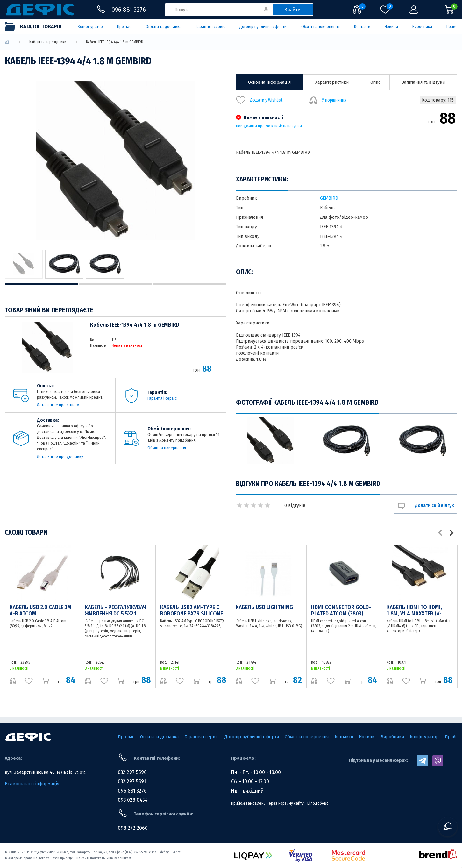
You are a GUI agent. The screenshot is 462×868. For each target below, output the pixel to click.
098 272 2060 (133, 828)
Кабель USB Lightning (264, 607)
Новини (391, 27)
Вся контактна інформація (32, 784)
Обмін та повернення (320, 27)
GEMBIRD (329, 198)
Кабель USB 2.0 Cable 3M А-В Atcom (40, 610)
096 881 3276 (132, 791)
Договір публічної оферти (263, 27)
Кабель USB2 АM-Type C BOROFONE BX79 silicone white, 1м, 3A (192, 614)
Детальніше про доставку (60, 456)
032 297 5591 (132, 782)
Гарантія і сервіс (210, 27)
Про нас (124, 27)
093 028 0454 (133, 800)
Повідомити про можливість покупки (269, 126)
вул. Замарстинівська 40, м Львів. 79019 (46, 772)
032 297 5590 (132, 772)
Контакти (362, 27)
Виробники (422, 27)
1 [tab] (41, 284)
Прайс (452, 27)
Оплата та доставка (163, 27)
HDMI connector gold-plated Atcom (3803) (341, 610)
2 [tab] (116, 284)
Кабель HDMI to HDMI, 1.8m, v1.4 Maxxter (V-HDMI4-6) (414, 614)
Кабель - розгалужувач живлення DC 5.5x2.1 (116, 610)
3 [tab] (190, 284)
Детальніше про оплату (58, 405)
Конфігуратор (90, 27)
